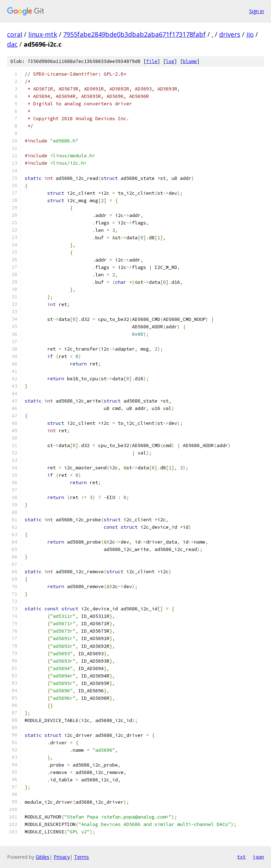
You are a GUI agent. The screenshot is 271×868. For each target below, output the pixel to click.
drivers (230, 34)
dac (12, 44)
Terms (82, 857)
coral (15, 34)
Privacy (62, 857)
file (152, 61)
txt (241, 857)
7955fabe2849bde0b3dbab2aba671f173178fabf (134, 34)
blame (190, 61)
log (170, 61)
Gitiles (43, 857)
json (258, 857)
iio (250, 34)
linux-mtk (43, 34)
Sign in (257, 11)
